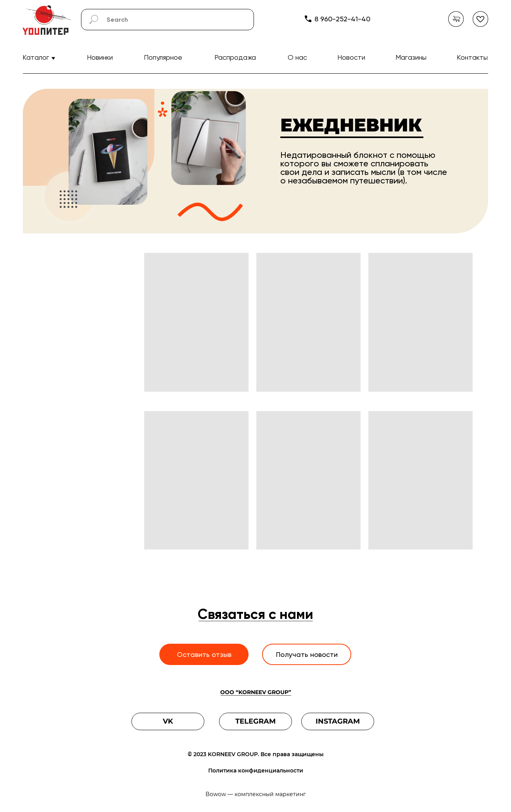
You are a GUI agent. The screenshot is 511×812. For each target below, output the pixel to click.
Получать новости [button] (307, 654)
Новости (351, 57)
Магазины (411, 57)
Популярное (163, 57)
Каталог (36, 57)
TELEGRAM (255, 721)
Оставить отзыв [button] (204, 654)
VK (168, 721)
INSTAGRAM (338, 721)
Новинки (100, 57)
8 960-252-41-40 (342, 19)
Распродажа (235, 57)
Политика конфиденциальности (256, 771)
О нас (297, 57)
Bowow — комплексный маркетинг (256, 794)
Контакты (472, 57)
